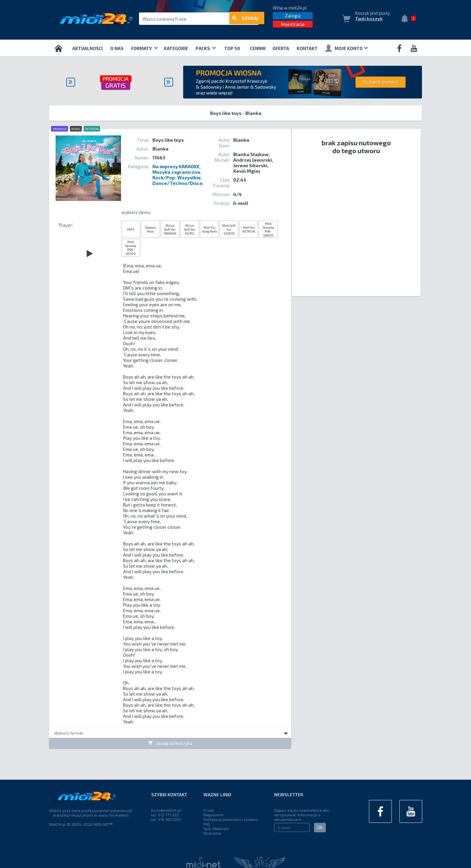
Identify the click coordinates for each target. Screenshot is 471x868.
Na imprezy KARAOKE (176, 166)
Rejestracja (293, 24)
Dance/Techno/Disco (177, 183)
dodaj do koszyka (170, 743)
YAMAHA (60, 129)
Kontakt (307, 48)
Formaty (144, 48)
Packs (206, 48)
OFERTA (281, 48)
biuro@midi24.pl (166, 810)
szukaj (245, 19)
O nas (117, 48)
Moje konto (346, 48)
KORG (76, 129)
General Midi (150, 229)
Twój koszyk (369, 19)
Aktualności (87, 48)
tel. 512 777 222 (165, 815)
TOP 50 (232, 48)
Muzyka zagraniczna (176, 172)
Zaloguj (293, 16)
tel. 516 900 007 (166, 819)
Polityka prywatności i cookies (231, 819)
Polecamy (212, 833)
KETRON (92, 129)
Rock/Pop (164, 177)
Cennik (258, 48)
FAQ (207, 824)
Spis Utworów (216, 828)
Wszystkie (189, 177)
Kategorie (176, 48)
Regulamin (213, 815)
